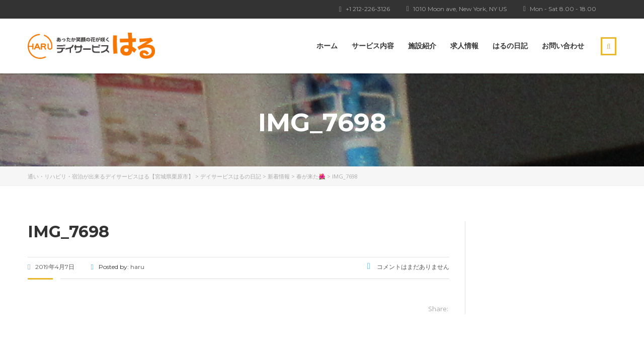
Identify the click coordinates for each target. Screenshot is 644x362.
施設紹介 (422, 46)
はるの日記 (510, 46)
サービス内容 (373, 46)
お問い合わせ (563, 46)
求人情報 (464, 46)
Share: (438, 309)
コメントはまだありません (408, 267)
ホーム (327, 46)
